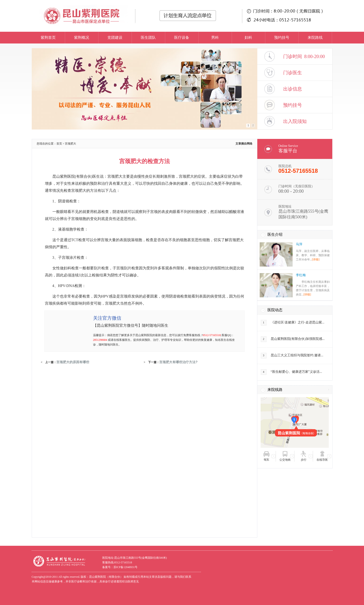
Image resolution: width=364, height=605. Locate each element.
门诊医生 (293, 73)
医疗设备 (182, 37)
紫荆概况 (82, 37)
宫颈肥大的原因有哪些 (73, 362)
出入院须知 (295, 121)
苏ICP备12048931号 (126, 567)
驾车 (266, 460)
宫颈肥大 (70, 144)
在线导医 (322, 460)
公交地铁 (285, 460)
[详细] (316, 259)
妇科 (248, 37)
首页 (59, 144)
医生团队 (148, 37)
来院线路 (275, 390)
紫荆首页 (48, 37)
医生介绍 (275, 234)
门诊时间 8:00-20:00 (304, 56)
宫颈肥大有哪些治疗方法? (178, 362)
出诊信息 (293, 89)
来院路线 (315, 37)
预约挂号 (282, 37)
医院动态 (275, 310)
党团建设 (115, 37)
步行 (304, 460)
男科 (215, 37)
